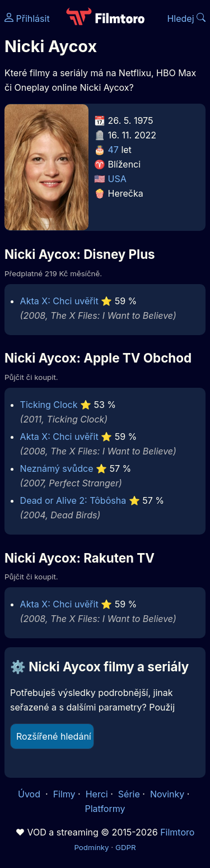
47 (113, 150)
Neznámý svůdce (57, 468)
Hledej (186, 18)
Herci (97, 794)
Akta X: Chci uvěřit (59, 301)
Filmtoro (177, 832)
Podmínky (91, 847)
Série (129, 794)
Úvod (30, 794)
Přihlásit (27, 18)
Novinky (167, 794)
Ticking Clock (49, 405)
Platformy (105, 809)
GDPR (126, 847)
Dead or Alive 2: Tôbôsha (73, 500)
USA (117, 179)
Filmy (64, 794)
